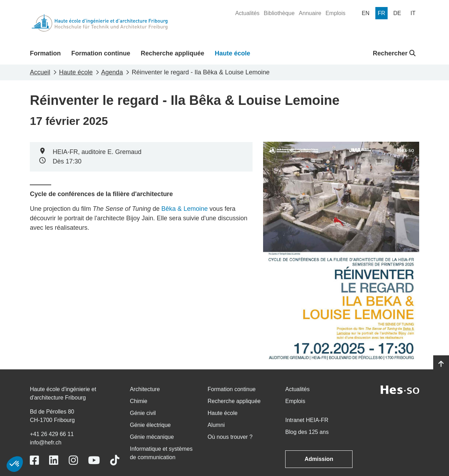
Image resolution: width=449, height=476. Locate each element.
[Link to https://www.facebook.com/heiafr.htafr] (34, 460)
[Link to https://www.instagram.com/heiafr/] (73, 460)
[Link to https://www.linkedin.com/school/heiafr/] (54, 460)
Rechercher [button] (394, 53)
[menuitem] (247, 13)
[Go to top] (441, 364)
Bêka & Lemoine (185, 209)
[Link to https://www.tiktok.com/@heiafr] (115, 460)
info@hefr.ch (46, 443)
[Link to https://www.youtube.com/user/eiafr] (94, 460)
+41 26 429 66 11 (52, 434)
